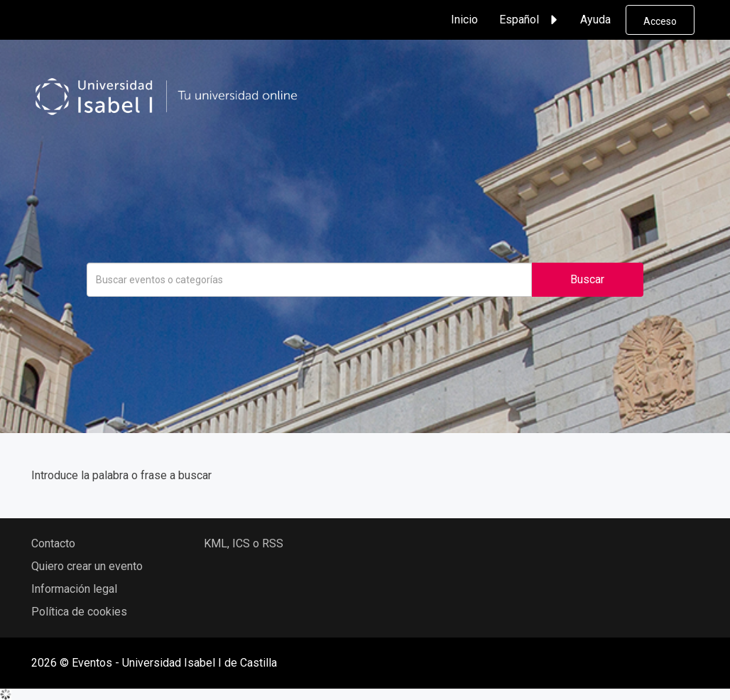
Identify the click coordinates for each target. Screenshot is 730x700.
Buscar (587, 279)
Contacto (53, 543)
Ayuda (595, 20)
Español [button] (530, 20)
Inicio (464, 20)
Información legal (74, 589)
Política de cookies (79, 612)
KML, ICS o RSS (244, 543)
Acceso (660, 21)
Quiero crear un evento (87, 566)
